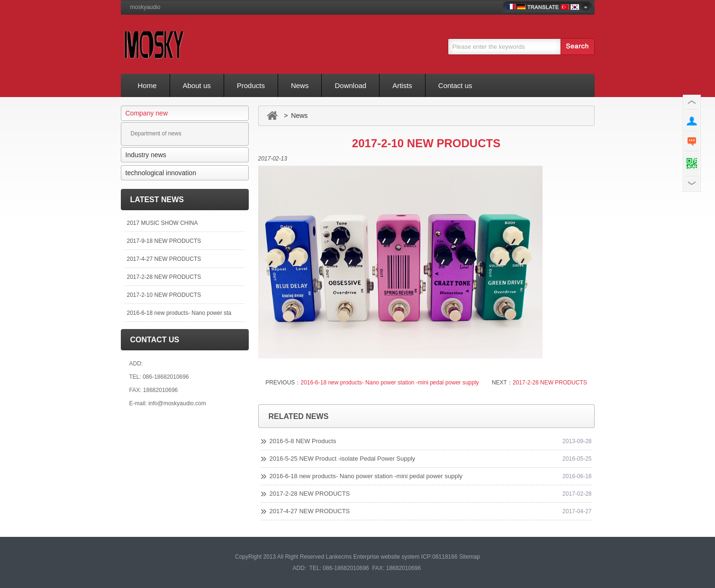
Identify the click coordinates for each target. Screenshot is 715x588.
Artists (402, 85)
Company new (147, 113)
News (300, 85)
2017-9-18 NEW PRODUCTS (164, 241)
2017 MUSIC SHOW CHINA (163, 223)
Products (251, 85)
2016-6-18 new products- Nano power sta (179, 313)
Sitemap (470, 557)
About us (197, 85)
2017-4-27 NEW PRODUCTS (164, 259)
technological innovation (161, 173)
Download (350, 85)
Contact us (455, 85)
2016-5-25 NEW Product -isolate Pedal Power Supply (343, 459)
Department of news (156, 134)
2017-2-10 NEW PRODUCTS (164, 295)
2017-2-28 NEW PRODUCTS (164, 277)
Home (147, 85)
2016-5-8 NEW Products (303, 441)
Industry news (146, 155)
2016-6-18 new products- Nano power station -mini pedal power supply (389, 383)
